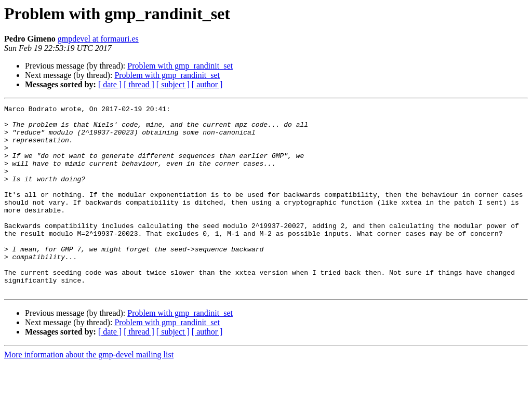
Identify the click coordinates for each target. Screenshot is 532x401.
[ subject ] (173, 84)
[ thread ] (139, 84)
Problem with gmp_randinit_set (180, 66)
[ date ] (110, 84)
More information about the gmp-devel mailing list (89, 392)
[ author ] (207, 84)
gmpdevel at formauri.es (98, 39)
